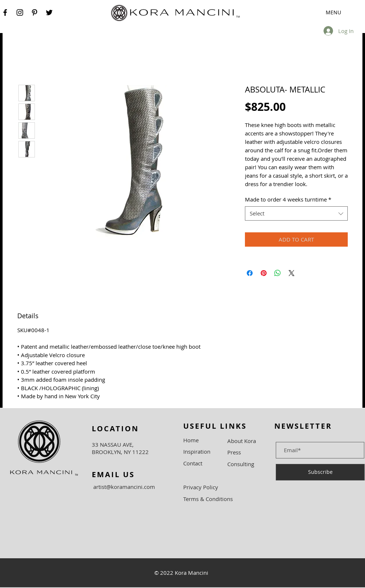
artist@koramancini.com (124, 487)
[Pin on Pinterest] (264, 273)
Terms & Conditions (208, 499)
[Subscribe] (320, 472)
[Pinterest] (35, 12)
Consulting (241, 464)
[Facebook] (5, 12)
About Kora (242, 441)
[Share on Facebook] (250, 273)
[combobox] (296, 213)
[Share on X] (292, 273)
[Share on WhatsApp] (278, 273)
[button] (322, 12)
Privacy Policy (201, 487)
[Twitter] (49, 12)
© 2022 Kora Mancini (181, 573)
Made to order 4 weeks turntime (288, 199)
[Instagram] (20, 12)
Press (234, 452)
